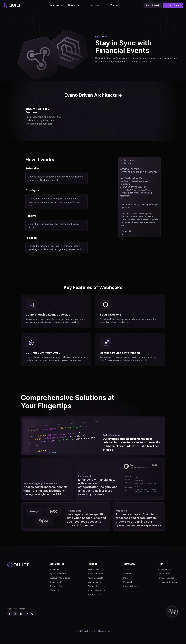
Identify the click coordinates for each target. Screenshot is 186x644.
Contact (127, 574)
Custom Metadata (97, 590)
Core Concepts (96, 574)
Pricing (114, 5)
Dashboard (153, 5)
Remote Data (57, 586)
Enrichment (56, 582)
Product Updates (131, 586)
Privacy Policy (164, 569)
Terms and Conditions (168, 582)
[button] (56, 5)
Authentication (95, 582)
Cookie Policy (164, 574)
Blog (126, 578)
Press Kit (128, 582)
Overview (55, 569)
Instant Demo (173, 5)
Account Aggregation (60, 578)
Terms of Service (166, 578)
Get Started (94, 569)
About (126, 569)
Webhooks (56, 590)
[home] (13, 5)
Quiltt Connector (58, 574)
